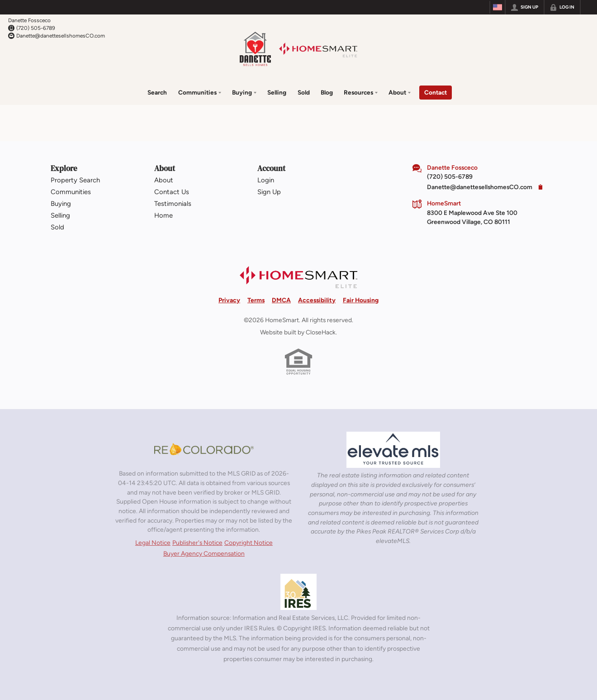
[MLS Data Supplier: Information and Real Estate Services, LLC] (298, 592)
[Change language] (497, 7)
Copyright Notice (249, 542)
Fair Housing (361, 300)
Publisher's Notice (197, 542)
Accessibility (317, 300)
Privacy (229, 300)
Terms (256, 300)
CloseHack (321, 332)
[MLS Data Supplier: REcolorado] (204, 449)
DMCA (281, 300)
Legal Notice (153, 542)
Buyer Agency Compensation (204, 553)
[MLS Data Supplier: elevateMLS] (393, 450)
